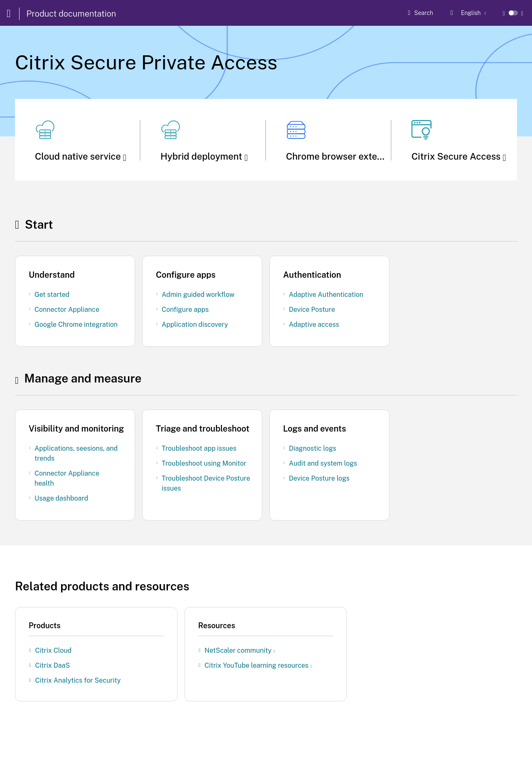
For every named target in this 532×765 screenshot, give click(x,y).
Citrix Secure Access (459, 156)
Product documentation (71, 14)
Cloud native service (81, 156)
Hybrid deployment (204, 156)
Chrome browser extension (346, 156)
